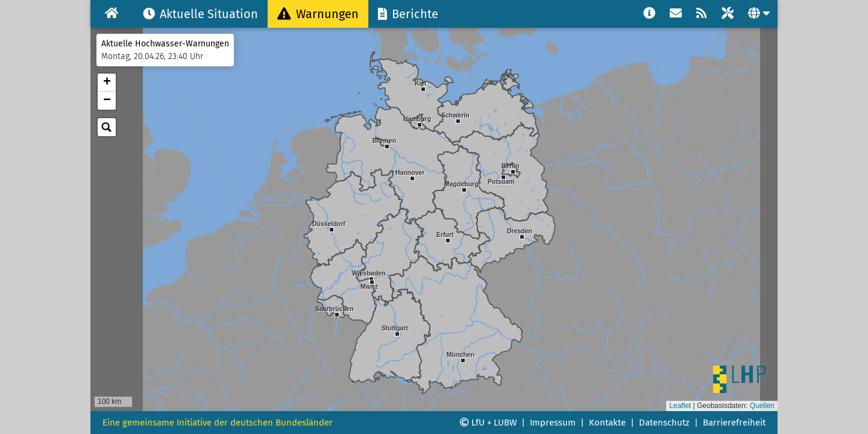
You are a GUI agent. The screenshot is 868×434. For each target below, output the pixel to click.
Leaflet (680, 406)
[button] (397, 345)
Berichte (408, 14)
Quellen (762, 406)
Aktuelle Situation (200, 14)
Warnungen (318, 14)
